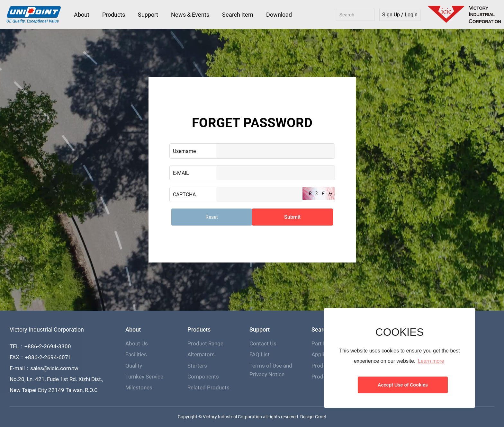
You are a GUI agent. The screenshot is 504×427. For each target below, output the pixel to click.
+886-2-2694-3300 (48, 346)
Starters (197, 366)
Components (203, 377)
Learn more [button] (431, 361)
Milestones (139, 387)
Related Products (208, 387)
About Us (137, 343)
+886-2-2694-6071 (48, 357)
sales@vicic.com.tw (54, 368)
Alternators (201, 354)
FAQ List (260, 354)
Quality (134, 366)
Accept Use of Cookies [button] (403, 385)
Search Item (238, 15)
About (82, 15)
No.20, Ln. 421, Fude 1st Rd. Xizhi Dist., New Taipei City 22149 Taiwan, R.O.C (56, 385)
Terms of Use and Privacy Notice (271, 370)
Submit (292, 217)
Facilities (136, 354)
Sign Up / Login (400, 15)
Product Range (205, 343)
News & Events (190, 15)
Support (148, 15)
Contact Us (263, 343)
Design (307, 417)
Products (114, 15)
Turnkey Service (144, 377)
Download (279, 15)
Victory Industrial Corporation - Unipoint (34, 15)
